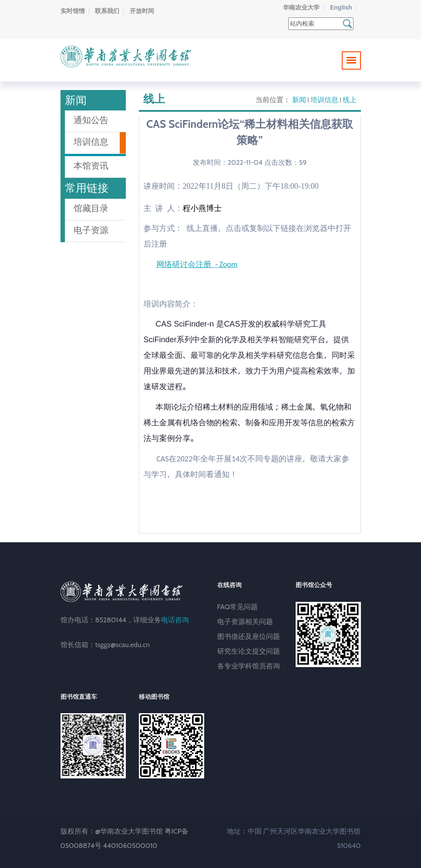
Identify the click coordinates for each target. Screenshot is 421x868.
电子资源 (91, 230)
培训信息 (324, 100)
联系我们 (107, 11)
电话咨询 (175, 620)
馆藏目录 (91, 208)
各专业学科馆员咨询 (249, 666)
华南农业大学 (301, 7)
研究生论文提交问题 (249, 651)
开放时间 (142, 11)
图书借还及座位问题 (249, 636)
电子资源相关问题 (245, 622)
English (341, 7)
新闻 (299, 100)
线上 (350, 100)
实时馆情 (73, 11)
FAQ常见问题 (238, 607)
